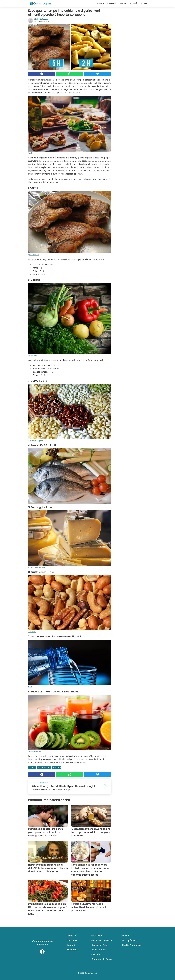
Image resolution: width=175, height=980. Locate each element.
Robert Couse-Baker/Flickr (37, 567)
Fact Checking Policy (102, 940)
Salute (123, 3)
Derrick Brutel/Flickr (35, 752)
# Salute (56, 768)
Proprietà (96, 954)
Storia (144, 3)
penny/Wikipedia (34, 255)
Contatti (71, 945)
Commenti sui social (102, 959)
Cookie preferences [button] (132, 945)
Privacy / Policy (130, 940)
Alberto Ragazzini (43, 19)
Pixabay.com (32, 356)
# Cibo (32, 768)
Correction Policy (100, 945)
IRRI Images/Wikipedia (36, 441)
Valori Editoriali (99, 950)
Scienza (100, 3)
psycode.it (72, 950)
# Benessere (44, 768)
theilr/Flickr (32, 632)
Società (133, 3)
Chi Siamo (72, 940)
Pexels (30, 153)
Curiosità (112, 3)
